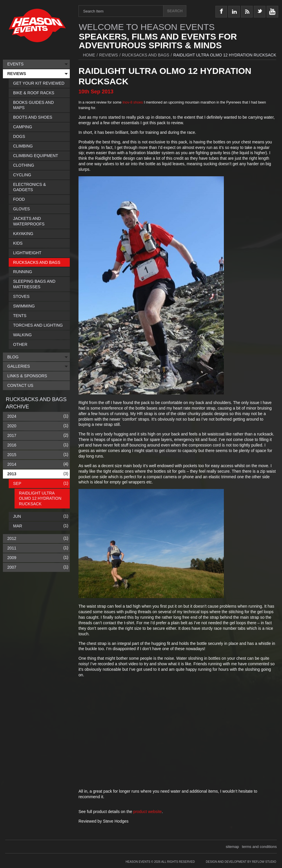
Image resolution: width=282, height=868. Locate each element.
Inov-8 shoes (133, 102)
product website (147, 812)
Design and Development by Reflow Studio (241, 862)
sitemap (233, 847)
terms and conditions (259, 847)
